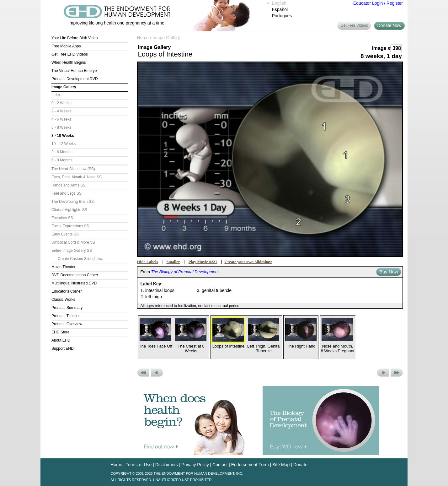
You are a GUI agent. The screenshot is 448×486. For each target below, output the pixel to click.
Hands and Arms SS (68, 185)
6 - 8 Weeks (61, 127)
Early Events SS (65, 234)
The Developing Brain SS (73, 202)
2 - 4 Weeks (61, 111)
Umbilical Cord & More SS (73, 242)
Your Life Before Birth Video (75, 38)
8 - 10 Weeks (63, 136)
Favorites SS (62, 218)
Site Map (281, 465)
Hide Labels (148, 262)
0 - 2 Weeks (61, 103)
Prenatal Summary (67, 308)
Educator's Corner (67, 291)
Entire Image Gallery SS (72, 251)
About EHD (61, 340)
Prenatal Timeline (66, 316)
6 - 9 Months (62, 160)
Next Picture (383, 373)
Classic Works (63, 300)
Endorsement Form (250, 465)
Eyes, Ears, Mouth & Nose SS (77, 177)
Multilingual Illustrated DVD (74, 283)
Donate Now (389, 25)
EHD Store (60, 332)
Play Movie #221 (203, 262)
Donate (300, 465)
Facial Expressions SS (70, 226)
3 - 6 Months (62, 152)
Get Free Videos (354, 25)
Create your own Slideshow (248, 262)
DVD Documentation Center (75, 275)
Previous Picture (157, 373)
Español (280, 9)
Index (56, 95)
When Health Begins (69, 62)
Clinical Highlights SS (69, 210)
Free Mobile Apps (66, 46)
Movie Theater (63, 267)
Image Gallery (64, 87)
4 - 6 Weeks (61, 119)
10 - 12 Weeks (64, 144)
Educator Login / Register (378, 3)
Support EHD (63, 348)
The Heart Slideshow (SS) (73, 169)
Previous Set (143, 373)
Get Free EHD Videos (70, 54)
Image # (381, 48)
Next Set (397, 373)
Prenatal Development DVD (75, 79)
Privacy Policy (195, 465)
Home (143, 38)
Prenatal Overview (67, 324)
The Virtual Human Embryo (74, 71)
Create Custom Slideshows (80, 259)
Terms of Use (139, 465)
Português (282, 16)
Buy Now (389, 272)
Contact (220, 465)
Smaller (173, 262)
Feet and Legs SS (67, 193)
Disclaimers (167, 465)
